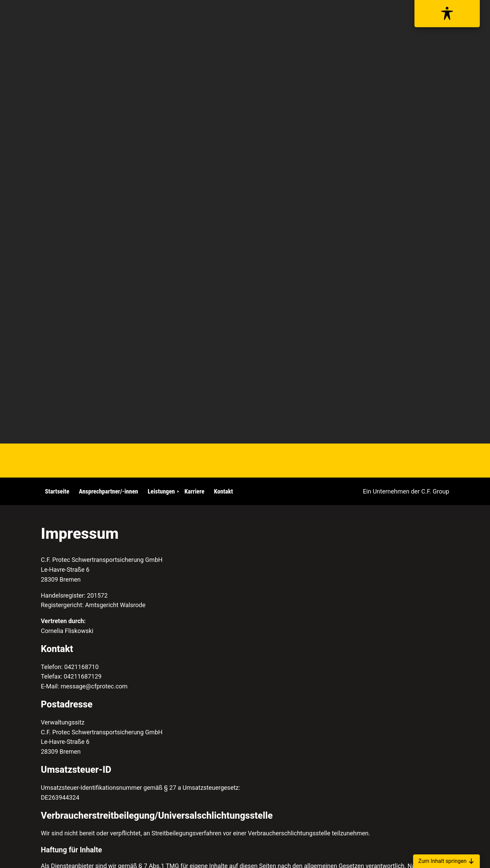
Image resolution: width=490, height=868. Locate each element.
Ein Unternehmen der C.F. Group (406, 491)
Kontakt (224, 491)
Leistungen (161, 491)
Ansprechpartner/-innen (109, 491)
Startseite (57, 491)
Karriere (194, 491)
